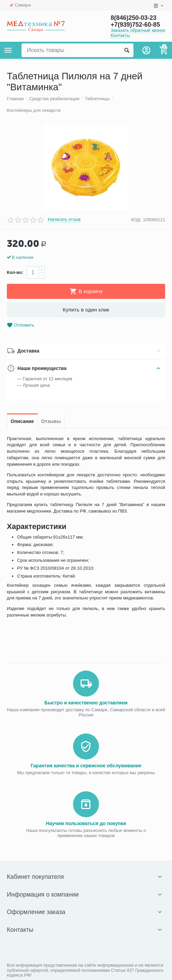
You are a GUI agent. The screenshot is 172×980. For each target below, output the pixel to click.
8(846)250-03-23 (133, 18)
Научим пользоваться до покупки (86, 823)
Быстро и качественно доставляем (86, 703)
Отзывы (51, 421)
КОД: (136, 220)
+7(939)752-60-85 (135, 25)
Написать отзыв (64, 220)
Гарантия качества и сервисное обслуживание (86, 766)
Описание (22, 421)
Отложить (20, 325)
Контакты (120, 35)
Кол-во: (15, 272)
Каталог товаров (8, 50)
